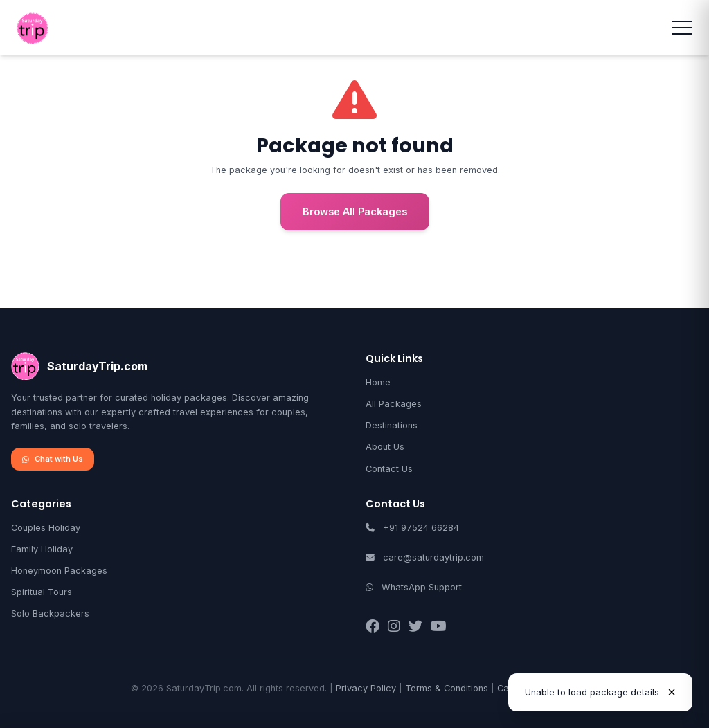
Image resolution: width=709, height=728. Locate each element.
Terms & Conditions (447, 688)
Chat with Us (53, 459)
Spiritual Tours (42, 592)
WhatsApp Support (422, 587)
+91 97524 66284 (421, 528)
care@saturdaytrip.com (433, 557)
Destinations (392, 425)
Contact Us (389, 469)
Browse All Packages (355, 211)
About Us (385, 447)
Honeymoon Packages (59, 571)
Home (378, 382)
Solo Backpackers (50, 613)
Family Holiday (42, 549)
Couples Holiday (46, 528)
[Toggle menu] (682, 28)
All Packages (394, 404)
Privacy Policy (366, 688)
